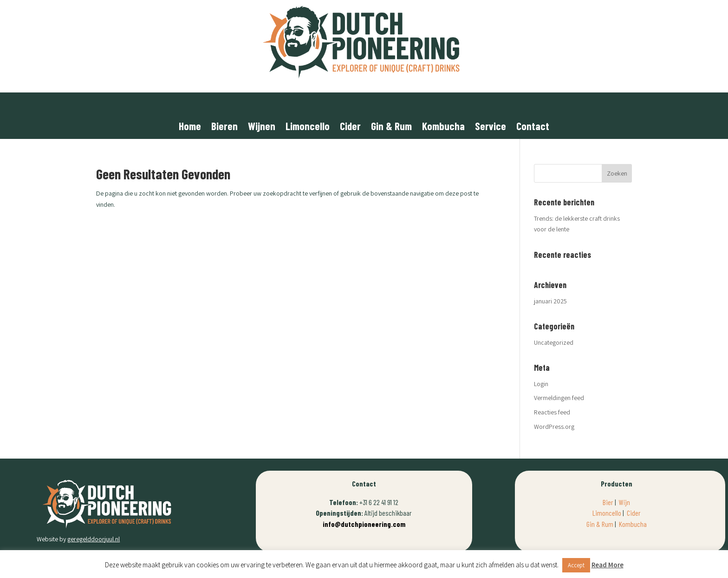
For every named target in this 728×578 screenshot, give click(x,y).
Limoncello (308, 128)
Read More (608, 565)
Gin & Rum (391, 128)
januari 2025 (550, 301)
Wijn (624, 502)
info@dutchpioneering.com (364, 524)
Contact (533, 128)
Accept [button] (576, 565)
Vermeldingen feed (559, 398)
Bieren (224, 128)
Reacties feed (552, 412)
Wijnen (262, 128)
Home (190, 128)
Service (491, 128)
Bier (608, 502)
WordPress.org (554, 427)
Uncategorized (554, 342)
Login (541, 384)
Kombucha (443, 128)
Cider (350, 128)
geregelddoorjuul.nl (94, 539)
